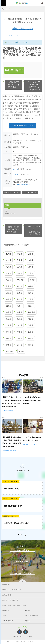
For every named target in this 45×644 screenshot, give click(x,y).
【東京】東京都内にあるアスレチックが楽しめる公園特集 (32, 400)
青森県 (20, 254)
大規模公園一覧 (7, 595)
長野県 (20, 293)
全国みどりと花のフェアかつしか (17, 523)
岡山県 (31, 319)
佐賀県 (20, 338)
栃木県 (31, 267)
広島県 (9, 325)
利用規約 (28, 611)
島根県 (20, 319)
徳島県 (31, 325)
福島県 (9, 267)
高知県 (31, 332)
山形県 (31, 260)
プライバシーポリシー (32, 616)
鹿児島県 (9, 351)
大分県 (20, 345)
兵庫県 (9, 312)
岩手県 (31, 254)
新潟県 (32, 280)
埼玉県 (20, 273)
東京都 (9, 280)
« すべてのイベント (10, 35)
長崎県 (31, 338)
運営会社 (28, 621)
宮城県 (9, 260)
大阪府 (31, 306)
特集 (3, 378)
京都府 (20, 306)
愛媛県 (20, 332)
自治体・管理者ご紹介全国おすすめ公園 (14, 605)
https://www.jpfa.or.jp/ (25, 184)
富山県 (9, 286)
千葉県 (31, 273)
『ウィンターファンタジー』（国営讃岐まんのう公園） (34, 86)
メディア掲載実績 (8, 621)
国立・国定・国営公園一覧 (10, 600)
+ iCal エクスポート (30, 192)
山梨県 (9, 293)
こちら (16, 169)
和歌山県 (32, 312)
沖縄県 (21, 351)
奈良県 (20, 312)
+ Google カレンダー (12, 192)
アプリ (4, 616)
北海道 (9, 254)
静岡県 (9, 299)
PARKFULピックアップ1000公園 (12, 590)
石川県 (20, 286)
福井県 (31, 286)
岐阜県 (31, 293)
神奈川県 (21, 280)
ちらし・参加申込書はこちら (23, 125)
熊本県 (9, 345)
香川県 (9, 332)
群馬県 (9, 273)
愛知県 (20, 299)
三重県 (31, 299)
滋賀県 (9, 306)
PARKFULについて (8, 611)
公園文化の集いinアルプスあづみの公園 (13, 84)
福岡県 (9, 338)
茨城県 (20, 267)
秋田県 (20, 260)
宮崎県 (31, 345)
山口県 (20, 325)
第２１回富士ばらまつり (13, 506)
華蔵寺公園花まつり (12, 489)
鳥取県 (9, 319)
